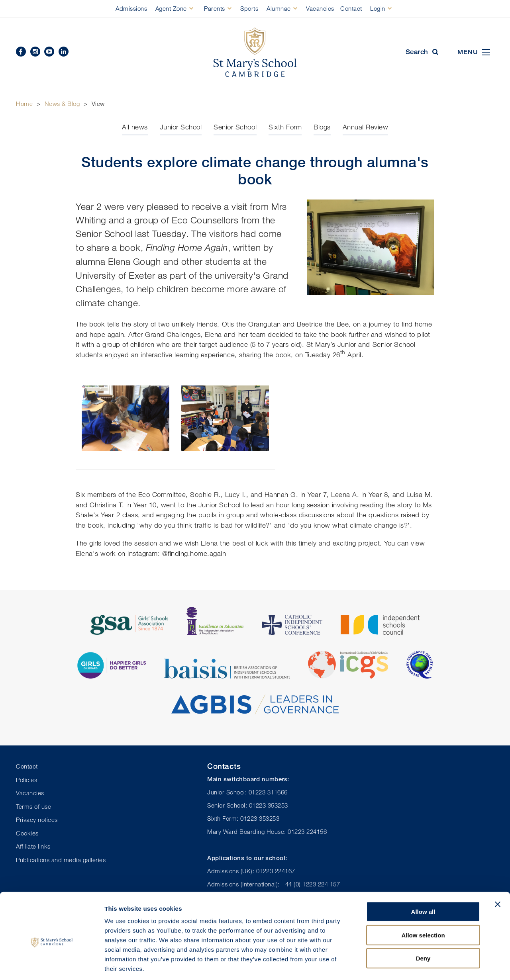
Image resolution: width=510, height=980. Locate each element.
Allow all (423, 875)
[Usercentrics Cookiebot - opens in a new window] (52, 964)
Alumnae (279, 8)
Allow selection (423, 899)
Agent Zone (171, 8)
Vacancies (320, 8)
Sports (249, 8)
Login (378, 8)
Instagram (35, 52)
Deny (423, 922)
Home (24, 104)
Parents (215, 8)
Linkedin (64, 52)
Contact (351, 8)
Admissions (131, 8)
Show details (418, 964)
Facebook (21, 52)
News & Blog (62, 104)
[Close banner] (498, 868)
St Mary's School (255, 52)
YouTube (49, 52)
